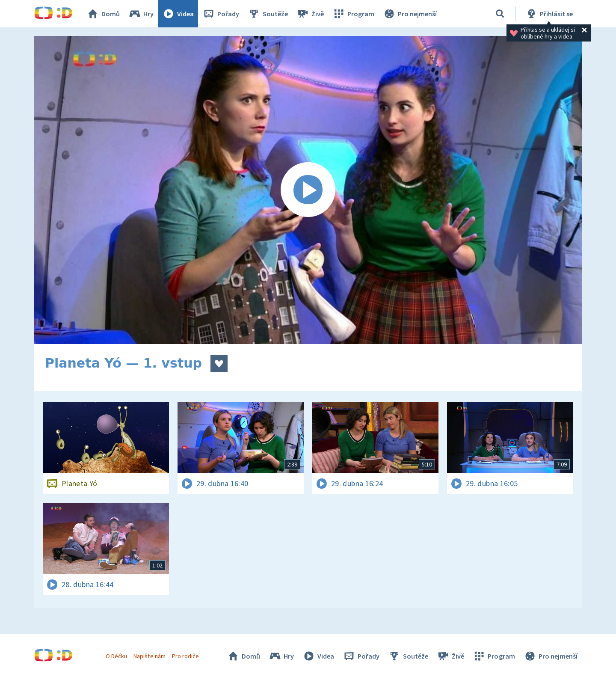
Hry (141, 14)
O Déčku (116, 656)
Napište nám (149, 656)
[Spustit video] (308, 190)
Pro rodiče (185, 656)
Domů (103, 14)
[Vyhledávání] (500, 14)
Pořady (221, 14)
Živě (310, 14)
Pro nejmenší (410, 14)
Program (353, 14)
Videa (178, 14)
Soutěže (268, 14)
